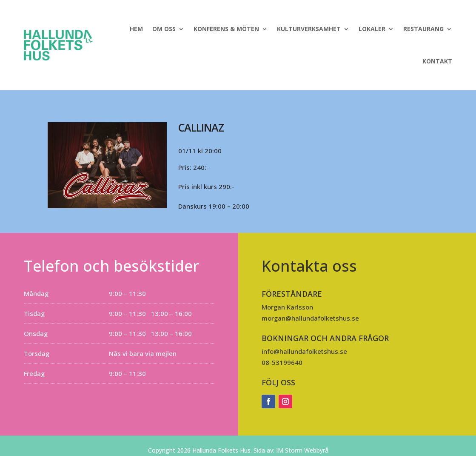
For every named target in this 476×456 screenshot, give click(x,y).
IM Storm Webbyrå (302, 450)
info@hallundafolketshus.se (304, 351)
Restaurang (423, 29)
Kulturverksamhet (309, 29)
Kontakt (437, 61)
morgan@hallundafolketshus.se (310, 318)
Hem (136, 29)
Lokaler (372, 29)
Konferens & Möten (226, 29)
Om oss (164, 29)
